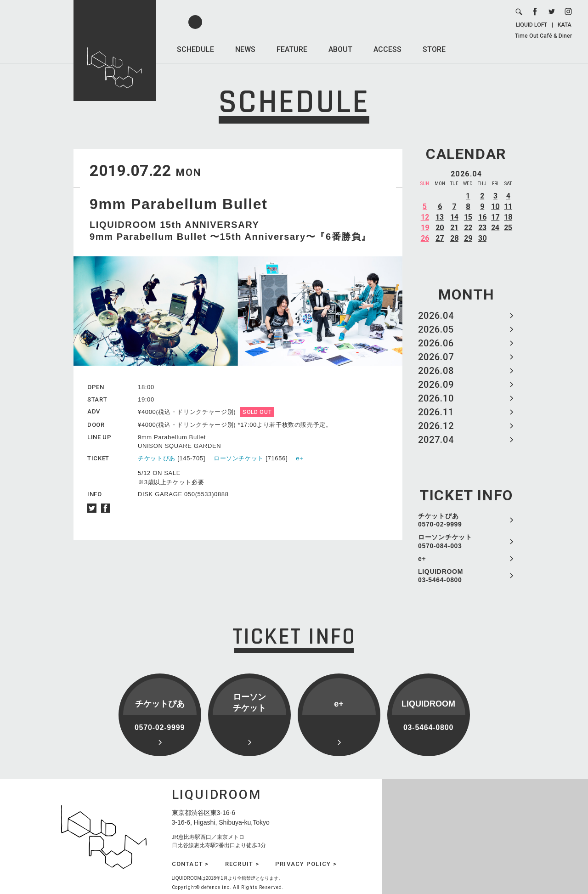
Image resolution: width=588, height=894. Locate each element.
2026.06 (436, 343)
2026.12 (436, 426)
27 (440, 238)
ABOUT (340, 49)
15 (468, 217)
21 (454, 228)
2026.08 (436, 371)
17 (495, 217)
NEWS (245, 49)
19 (425, 228)
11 (508, 207)
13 (440, 217)
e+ (422, 559)
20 (440, 228)
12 (425, 217)
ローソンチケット (239, 458)
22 (468, 228)
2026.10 (436, 398)
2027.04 (436, 440)
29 (468, 238)
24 (495, 228)
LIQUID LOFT (531, 25)
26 (425, 238)
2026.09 (436, 385)
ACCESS (387, 49)
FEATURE (292, 49)
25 (508, 228)
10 (495, 207)
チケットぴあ (157, 458)
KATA (565, 25)
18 (508, 217)
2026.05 (436, 329)
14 (454, 217)
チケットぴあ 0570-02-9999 (440, 520)
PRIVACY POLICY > (306, 864)
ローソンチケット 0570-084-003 (445, 541)
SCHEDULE (195, 49)
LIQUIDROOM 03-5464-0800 (441, 576)
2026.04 (436, 316)
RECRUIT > (242, 864)
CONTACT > (190, 864)
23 (482, 228)
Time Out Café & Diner (543, 36)
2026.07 (436, 357)
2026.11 (436, 412)
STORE (434, 49)
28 (454, 238)
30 (482, 238)
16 (482, 217)
